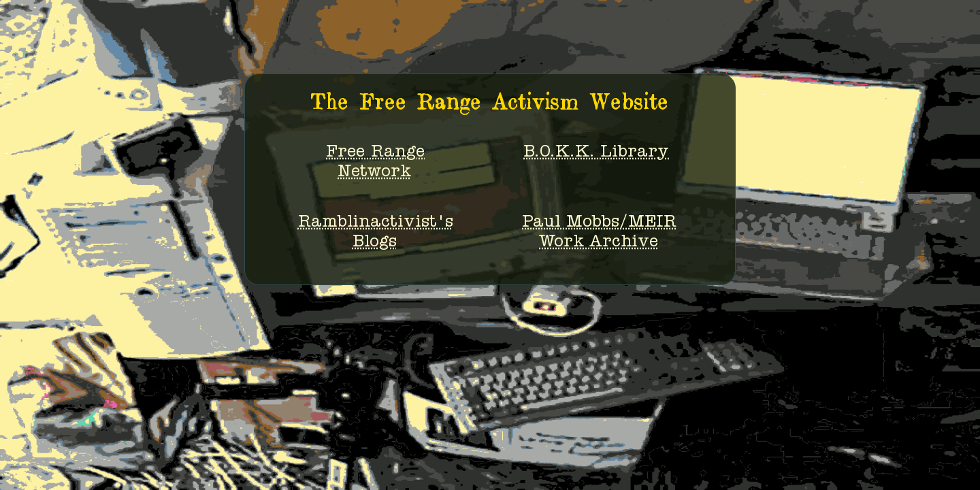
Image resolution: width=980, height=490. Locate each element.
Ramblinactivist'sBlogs (376, 233)
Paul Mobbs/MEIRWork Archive (599, 233)
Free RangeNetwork (375, 163)
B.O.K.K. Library (596, 153)
